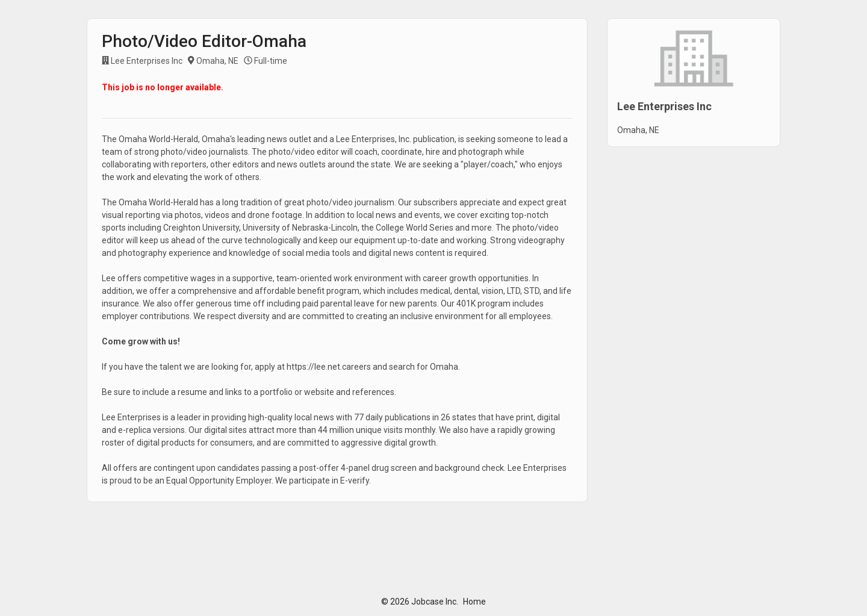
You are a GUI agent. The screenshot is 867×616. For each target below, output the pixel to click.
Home (474, 602)
